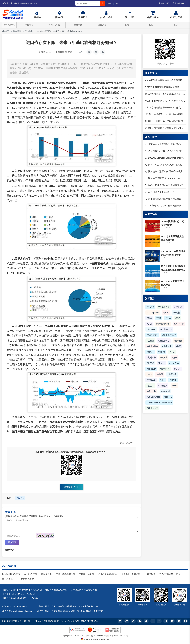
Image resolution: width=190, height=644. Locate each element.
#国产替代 (178, 341)
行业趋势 (29, 31)
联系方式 (32, 594)
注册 (110, 3)
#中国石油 (174, 363)
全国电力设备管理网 (131, 574)
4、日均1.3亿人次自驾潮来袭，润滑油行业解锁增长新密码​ (165, 165)
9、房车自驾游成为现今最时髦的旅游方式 (165, 199)
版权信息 (22, 598)
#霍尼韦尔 (172, 374)
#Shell (174, 386)
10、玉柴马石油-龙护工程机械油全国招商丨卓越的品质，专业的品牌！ (165, 205)
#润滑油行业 (152, 346)
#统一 (174, 358)
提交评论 (12, 542)
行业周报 (102, 25)
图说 (151, 25)
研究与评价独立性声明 (56, 590)
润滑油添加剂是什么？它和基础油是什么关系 (165, 94)
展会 (176, 25)
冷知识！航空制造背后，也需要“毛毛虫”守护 (165, 101)
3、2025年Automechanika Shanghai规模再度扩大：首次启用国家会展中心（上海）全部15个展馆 (165, 158)
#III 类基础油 (166, 329)
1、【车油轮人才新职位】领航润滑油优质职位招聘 (165, 144)
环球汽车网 (150, 574)
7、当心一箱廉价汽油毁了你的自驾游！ (164, 185)
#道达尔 (150, 386)
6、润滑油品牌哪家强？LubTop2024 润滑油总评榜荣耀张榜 (165, 178)
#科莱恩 (150, 363)
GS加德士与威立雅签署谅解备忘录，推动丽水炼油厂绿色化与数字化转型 (165, 87)
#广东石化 (151, 380)
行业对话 (29, 25)
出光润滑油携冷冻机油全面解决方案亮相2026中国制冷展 (165, 114)
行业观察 (17, 31)
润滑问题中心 (179, 3)
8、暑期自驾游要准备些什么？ (160, 192)
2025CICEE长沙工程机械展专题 (172, 283)
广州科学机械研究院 (108, 574)
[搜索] (102, 3)
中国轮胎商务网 (87, 574)
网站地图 (34, 598)
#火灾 (172, 352)
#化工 (163, 380)
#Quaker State (153, 397)
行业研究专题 (163, 3)
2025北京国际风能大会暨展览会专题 (172, 238)
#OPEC (173, 380)
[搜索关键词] (88, 3)
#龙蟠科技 (151, 358)
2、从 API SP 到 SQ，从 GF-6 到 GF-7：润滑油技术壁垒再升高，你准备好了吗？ (165, 151)
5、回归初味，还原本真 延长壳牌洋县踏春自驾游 (165, 171)
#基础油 (20, 498)
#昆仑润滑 (179, 324)
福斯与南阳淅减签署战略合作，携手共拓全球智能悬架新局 (165, 108)
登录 (117, 3)
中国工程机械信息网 (65, 574)
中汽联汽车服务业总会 (170, 574)
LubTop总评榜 (53, 25)
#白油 (168, 318)
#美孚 (149, 318)
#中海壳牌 (163, 386)
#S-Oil (149, 324)
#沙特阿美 (165, 369)
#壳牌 (159, 318)
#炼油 (149, 374)
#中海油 (160, 374)
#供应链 (150, 341)
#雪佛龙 (162, 352)
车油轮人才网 (31, 574)
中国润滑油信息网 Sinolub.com (93, 636)
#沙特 (178, 318)
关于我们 (20, 594)
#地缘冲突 (167, 346)
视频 (127, 25)
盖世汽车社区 (8, 579)
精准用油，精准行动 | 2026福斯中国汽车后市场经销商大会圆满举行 (165, 121)
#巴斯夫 (164, 358)
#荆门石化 (151, 369)
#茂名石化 (178, 307)
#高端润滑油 (152, 335)
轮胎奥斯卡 (46, 574)
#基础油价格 (164, 341)
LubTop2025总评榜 (11, 574)
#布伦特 (176, 313)
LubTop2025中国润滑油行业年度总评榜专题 (173, 253)
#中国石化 (151, 329)
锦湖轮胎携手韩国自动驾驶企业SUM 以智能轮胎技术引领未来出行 (165, 128)
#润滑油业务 (152, 408)
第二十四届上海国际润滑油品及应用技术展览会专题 (173, 268)
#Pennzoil (165, 391)
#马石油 (177, 369)
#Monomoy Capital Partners (159, 402)
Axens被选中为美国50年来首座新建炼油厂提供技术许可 (165, 80)
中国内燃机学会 (26, 579)
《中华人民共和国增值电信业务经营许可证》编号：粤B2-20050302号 (66, 621)
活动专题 (78, 25)
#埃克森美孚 (164, 307)
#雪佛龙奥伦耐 (163, 324)
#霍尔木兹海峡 (169, 335)
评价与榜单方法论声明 (31, 590)
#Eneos (162, 363)
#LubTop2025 (153, 313)
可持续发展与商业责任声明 (84, 590)
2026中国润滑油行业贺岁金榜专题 (172, 223)
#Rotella (168, 397)
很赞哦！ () (72, 487)
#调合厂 (150, 352)
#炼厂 (178, 346)
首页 (6, 31)
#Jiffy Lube (151, 391)
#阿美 (166, 313)
